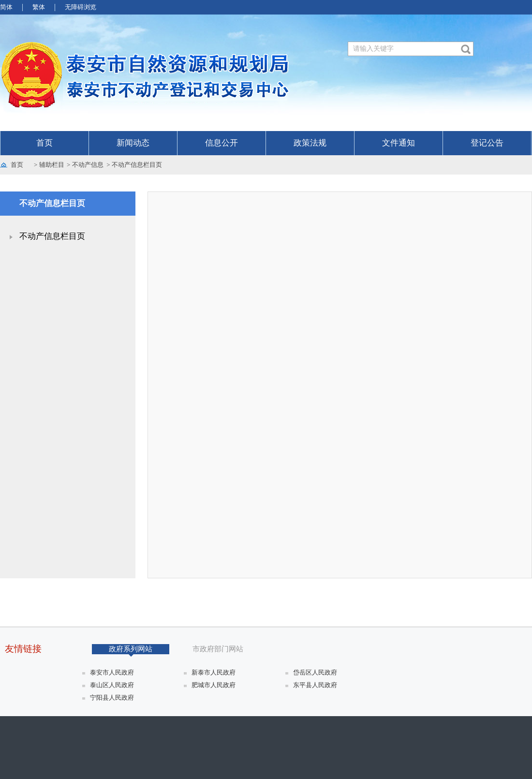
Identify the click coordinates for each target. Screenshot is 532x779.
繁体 (39, 7)
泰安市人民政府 (112, 672)
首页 (44, 143)
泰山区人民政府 (112, 685)
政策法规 (310, 143)
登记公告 (487, 143)
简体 (6, 7)
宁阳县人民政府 (112, 698)
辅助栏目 (52, 165)
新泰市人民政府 (214, 672)
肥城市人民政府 (214, 685)
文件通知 (399, 143)
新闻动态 (133, 143)
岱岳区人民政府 (315, 672)
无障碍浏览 (81, 7)
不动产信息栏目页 (137, 165)
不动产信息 (88, 165)
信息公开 (222, 143)
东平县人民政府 (315, 685)
